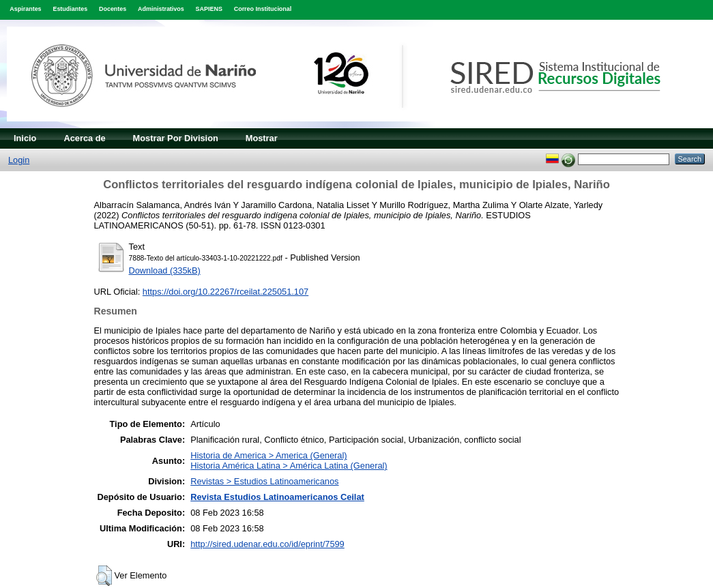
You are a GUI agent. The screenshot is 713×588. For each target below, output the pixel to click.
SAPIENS (209, 9)
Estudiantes (70, 9)
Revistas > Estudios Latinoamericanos (264, 481)
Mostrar (262, 138)
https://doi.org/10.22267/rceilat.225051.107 (225, 292)
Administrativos (161, 9)
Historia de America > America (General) (268, 455)
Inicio (25, 138)
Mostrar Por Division (176, 138)
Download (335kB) (165, 270)
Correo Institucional (263, 9)
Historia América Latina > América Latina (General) (289, 466)
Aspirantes (25, 9)
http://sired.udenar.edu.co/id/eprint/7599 (267, 544)
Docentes (113, 9)
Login (19, 160)
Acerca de (84, 138)
